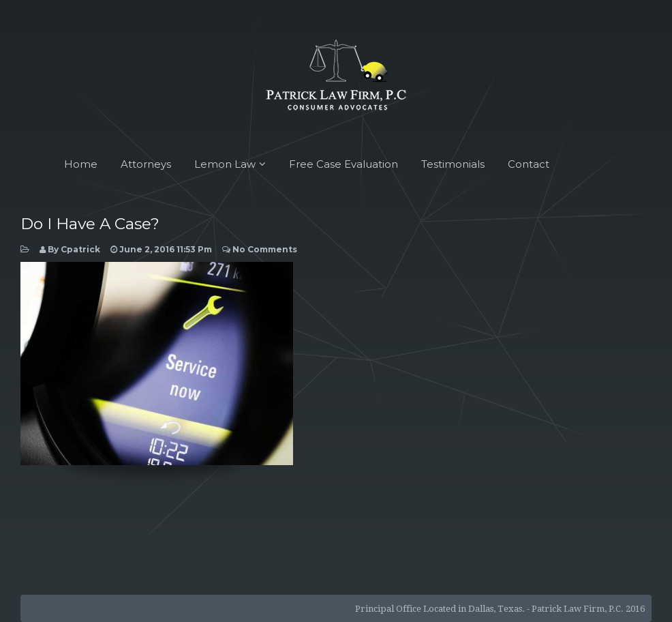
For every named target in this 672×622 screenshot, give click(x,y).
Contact (529, 164)
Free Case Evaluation (343, 164)
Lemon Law (230, 164)
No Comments (260, 249)
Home (81, 164)
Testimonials (453, 164)
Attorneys (146, 164)
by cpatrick (70, 249)
